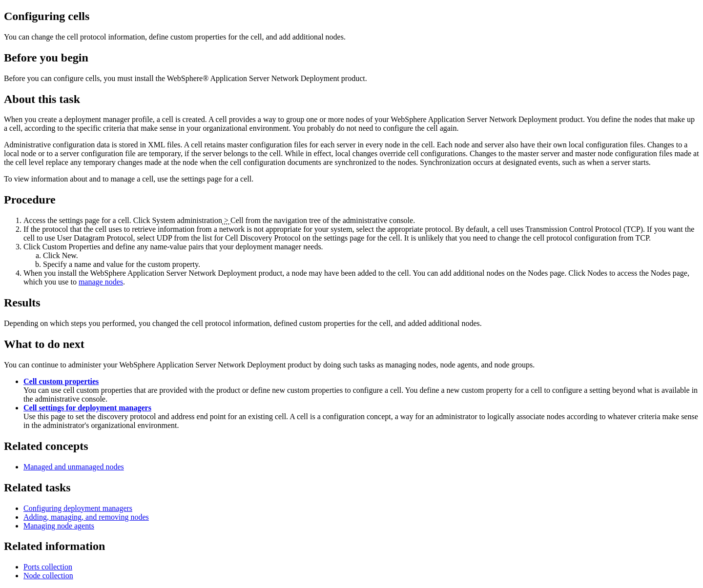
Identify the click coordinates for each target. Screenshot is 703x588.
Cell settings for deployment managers (87, 408)
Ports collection (48, 567)
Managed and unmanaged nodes (74, 467)
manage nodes (101, 282)
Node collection (48, 576)
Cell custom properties (61, 381)
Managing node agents (59, 526)
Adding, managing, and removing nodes (86, 517)
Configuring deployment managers (78, 508)
